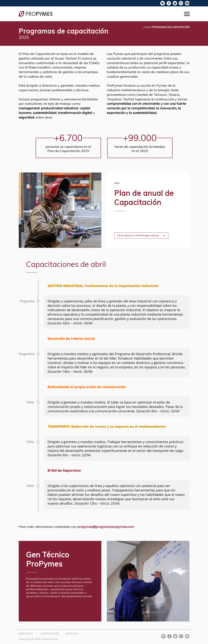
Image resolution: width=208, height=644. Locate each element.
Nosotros (26, 634)
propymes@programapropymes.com (106, 527)
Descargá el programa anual (138, 236)
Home (147, 27)
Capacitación (49, 634)
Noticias (72, 634)
